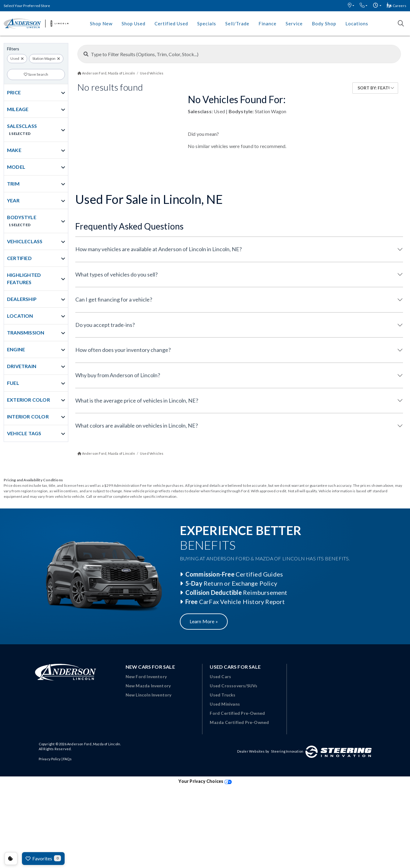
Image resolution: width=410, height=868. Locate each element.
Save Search (36, 74)
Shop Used (134, 24)
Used (15, 58)
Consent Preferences (11, 859)
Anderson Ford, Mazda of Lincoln (94, 744)
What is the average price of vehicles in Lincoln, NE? (137, 400)
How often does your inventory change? (123, 350)
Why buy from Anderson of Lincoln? (118, 375)
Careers (397, 6)
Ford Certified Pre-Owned (237, 713)
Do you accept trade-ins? (105, 325)
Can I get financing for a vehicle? (114, 299)
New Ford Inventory (146, 676)
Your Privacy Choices (205, 781)
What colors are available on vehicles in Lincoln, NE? (137, 425)
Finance (267, 24)
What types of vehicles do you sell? (116, 274)
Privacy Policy (50, 759)
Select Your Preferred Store (27, 6)
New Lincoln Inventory (149, 695)
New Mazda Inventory (148, 686)
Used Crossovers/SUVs (234, 686)
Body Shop (324, 24)
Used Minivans (225, 704)
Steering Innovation (287, 751)
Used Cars (220, 676)
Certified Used (171, 24)
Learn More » (204, 621)
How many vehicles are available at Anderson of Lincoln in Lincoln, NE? (159, 249)
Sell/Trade (237, 24)
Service (294, 24)
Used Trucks (223, 695)
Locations (357, 24)
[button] (351, 6)
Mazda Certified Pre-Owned (239, 722)
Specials (207, 24)
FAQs (67, 759)
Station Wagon (44, 58)
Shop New (101, 24)
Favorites (43, 858)
